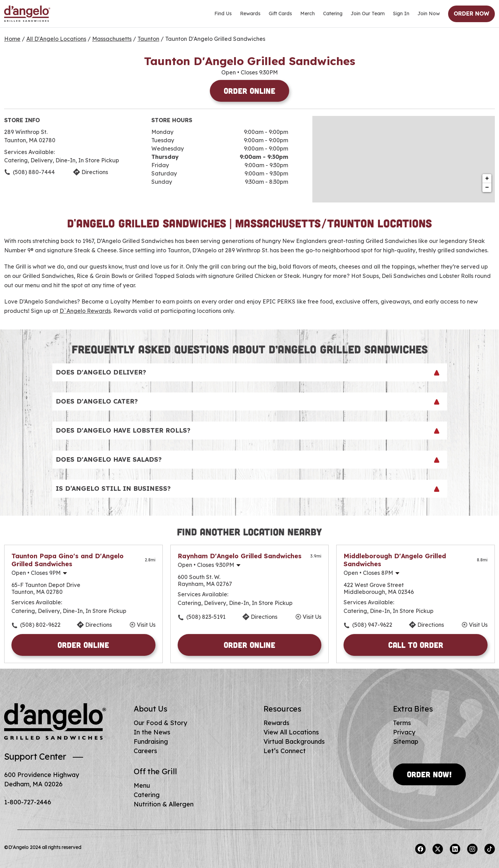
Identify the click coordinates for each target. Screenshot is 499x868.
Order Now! (429, 774)
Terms (402, 723)
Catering (333, 13)
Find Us (223, 13)
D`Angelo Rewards (85, 311)
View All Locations (291, 732)
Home (12, 39)
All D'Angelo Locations (56, 39)
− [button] (487, 188)
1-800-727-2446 (28, 802)
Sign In (401, 13)
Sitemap (406, 742)
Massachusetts (112, 39)
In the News (152, 732)
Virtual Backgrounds (294, 742)
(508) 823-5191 (206, 617)
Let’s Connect (285, 751)
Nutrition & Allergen (164, 804)
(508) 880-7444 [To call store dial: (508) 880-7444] (34, 172)
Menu (142, 785)
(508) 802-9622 (40, 625)
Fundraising (151, 742)
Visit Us (146, 625)
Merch (308, 13)
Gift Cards (280, 13)
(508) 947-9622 (372, 625)
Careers (145, 751)
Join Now (429, 13)
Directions (99, 625)
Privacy (404, 732)
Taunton (148, 39)
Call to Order (416, 645)
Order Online (249, 91)
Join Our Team (368, 13)
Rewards (250, 13)
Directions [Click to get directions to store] (95, 172)
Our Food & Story (160, 723)
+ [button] (487, 179)
